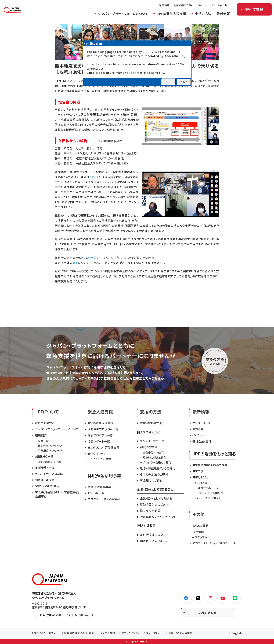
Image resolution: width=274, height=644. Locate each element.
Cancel (184, 82)
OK (169, 82)
